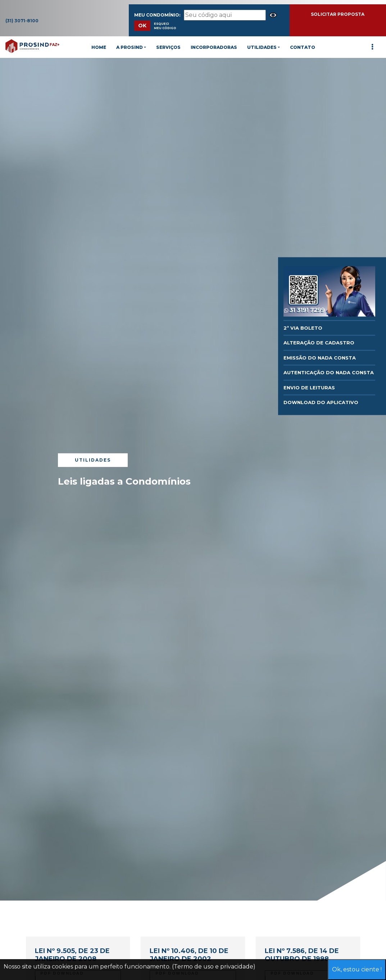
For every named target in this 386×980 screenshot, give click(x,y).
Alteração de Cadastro (319, 343)
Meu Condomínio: (157, 15)
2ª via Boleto (303, 328)
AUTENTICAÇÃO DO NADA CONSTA (329, 372)
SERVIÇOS (168, 47)
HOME (99, 47)
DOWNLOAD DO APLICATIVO (321, 402)
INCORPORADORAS (214, 47)
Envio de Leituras (309, 387)
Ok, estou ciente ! (357, 969)
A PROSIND (130, 47)
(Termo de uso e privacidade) (214, 967)
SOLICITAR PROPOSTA (338, 14)
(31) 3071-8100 (22, 21)
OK (142, 26)
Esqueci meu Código (165, 26)
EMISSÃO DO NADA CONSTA (320, 357)
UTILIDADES (262, 47)
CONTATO (303, 47)
